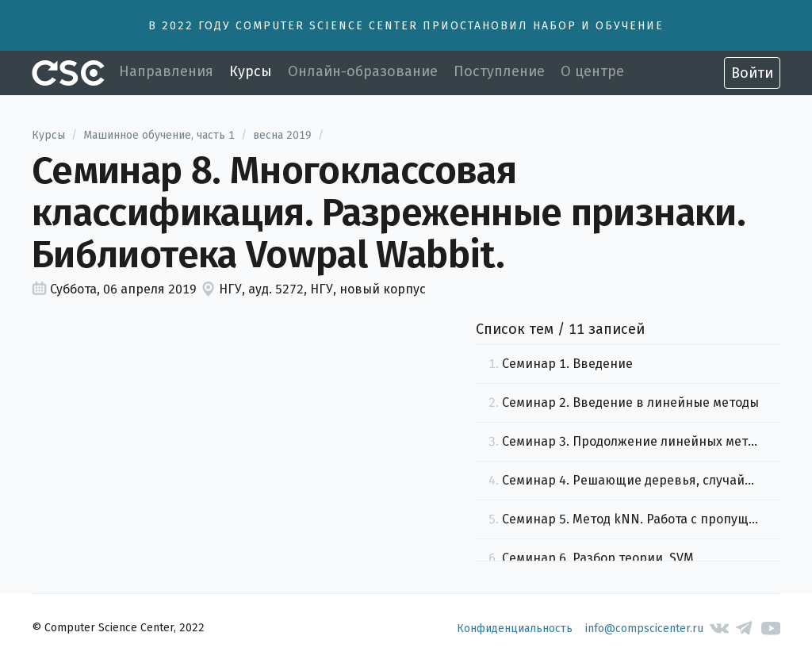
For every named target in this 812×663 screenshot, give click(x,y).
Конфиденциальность (515, 629)
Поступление (499, 71)
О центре (592, 71)
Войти (752, 73)
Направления (166, 71)
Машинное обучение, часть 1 (159, 135)
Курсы (251, 71)
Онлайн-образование (363, 71)
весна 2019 (282, 135)
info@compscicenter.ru (644, 629)
